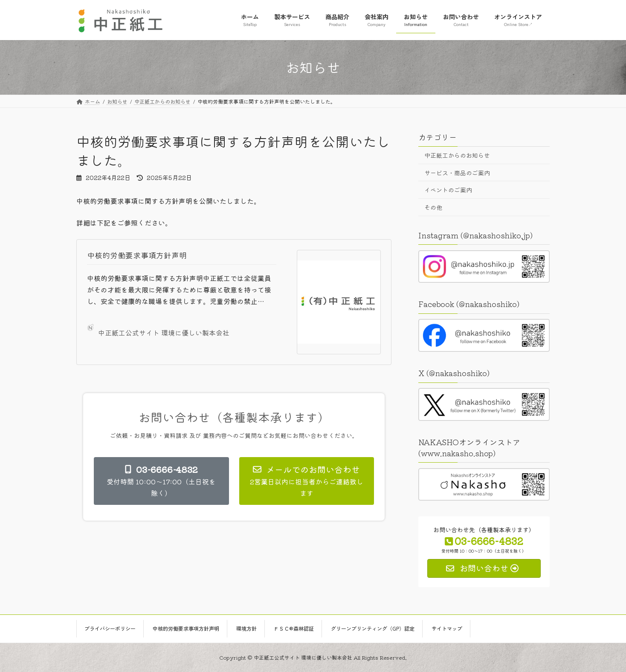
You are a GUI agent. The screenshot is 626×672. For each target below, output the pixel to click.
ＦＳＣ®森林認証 (294, 628)
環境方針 (246, 628)
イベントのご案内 (448, 190)
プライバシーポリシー (110, 628)
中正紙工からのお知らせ (457, 155)
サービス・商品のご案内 (457, 172)
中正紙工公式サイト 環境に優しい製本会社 (158, 331)
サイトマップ (447, 628)
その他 (433, 207)
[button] (161, 481)
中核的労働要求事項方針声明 (137, 255)
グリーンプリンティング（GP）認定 (373, 628)
